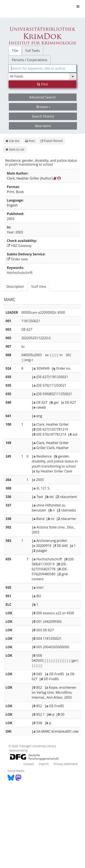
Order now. (18, 259)
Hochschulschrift (20, 273)
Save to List (15, 149)
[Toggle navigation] (78, 6)
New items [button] (43, 126)
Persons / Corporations (30, 60)
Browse (43, 107)
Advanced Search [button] (42, 97)
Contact (28, 764)
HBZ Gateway (19, 246)
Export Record (51, 141)
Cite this (12, 141)
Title (15, 51)
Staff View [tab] (38, 287)
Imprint (44, 764)
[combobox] (42, 68)
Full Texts (33, 51)
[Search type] (42, 76)
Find (42, 84)
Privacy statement (66, 764)
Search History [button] (43, 116)
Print (30, 141)
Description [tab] (15, 287)
